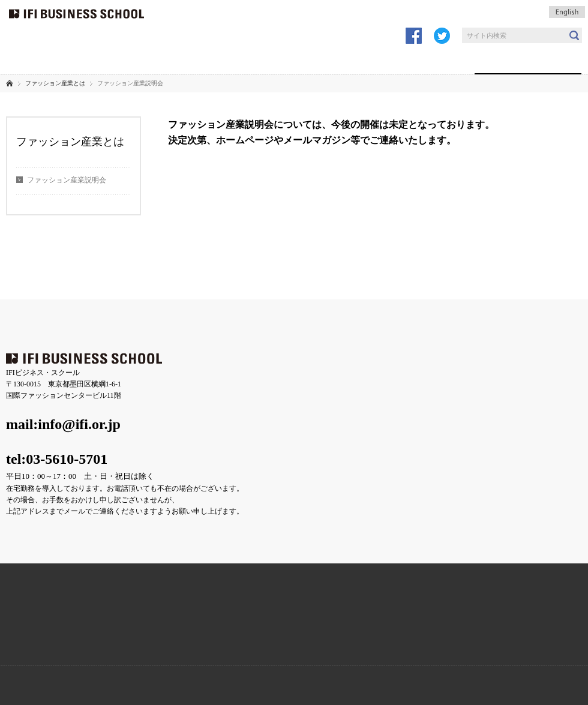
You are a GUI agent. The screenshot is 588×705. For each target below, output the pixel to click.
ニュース (20, 281)
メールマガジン (450, 9)
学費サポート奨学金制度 (367, 632)
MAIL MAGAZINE (514, 632)
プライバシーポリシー (242, 281)
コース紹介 (174, 60)
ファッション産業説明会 (67, 180)
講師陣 (448, 60)
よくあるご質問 (112, 281)
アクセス (61, 281)
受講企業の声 (173, 324)
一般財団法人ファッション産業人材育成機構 (82, 685)
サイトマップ (310, 281)
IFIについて (41, 60)
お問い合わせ (172, 281)
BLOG (73, 632)
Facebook (220, 632)
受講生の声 (246, 60)
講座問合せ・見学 (354, 9)
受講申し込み (258, 9)
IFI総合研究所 (201, 685)
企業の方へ (319, 60)
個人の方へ (387, 60)
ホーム (10, 83)
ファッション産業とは (528, 60)
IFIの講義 (108, 60)
